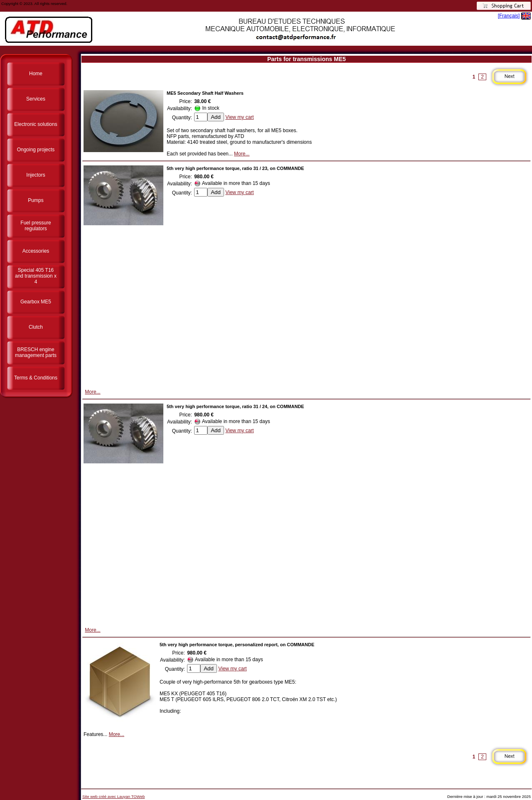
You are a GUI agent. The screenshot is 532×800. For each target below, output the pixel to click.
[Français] (509, 16)
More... (242, 154)
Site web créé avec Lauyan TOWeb (113, 796)
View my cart (239, 117)
